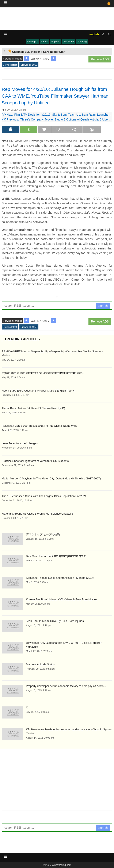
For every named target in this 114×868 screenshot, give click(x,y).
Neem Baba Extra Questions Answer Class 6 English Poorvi (38, 391)
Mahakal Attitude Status (40, 664)
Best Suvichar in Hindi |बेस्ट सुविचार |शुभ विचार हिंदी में (56, 556)
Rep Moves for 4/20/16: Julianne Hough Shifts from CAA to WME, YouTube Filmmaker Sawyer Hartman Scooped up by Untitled (55, 96)
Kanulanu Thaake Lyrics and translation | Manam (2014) (60, 578)
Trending (82, 42)
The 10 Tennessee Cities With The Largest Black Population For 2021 (44, 496)
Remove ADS (100, 59)
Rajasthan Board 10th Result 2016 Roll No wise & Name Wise (39, 426)
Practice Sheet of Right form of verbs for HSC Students (35, 461)
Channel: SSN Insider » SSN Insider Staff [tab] (37, 51)
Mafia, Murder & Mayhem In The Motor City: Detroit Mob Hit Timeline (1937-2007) (51, 478)
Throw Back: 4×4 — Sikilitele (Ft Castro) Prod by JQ (33, 408)
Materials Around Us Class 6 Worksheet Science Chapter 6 (38, 514)
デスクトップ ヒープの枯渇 (43, 534)
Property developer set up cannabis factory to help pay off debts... (66, 686)
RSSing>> (32, 42)
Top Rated (68, 42)
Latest (45, 42)
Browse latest (10, 65)
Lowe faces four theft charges (20, 443)
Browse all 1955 (29, 65)
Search (103, 306)
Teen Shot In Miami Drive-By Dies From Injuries (55, 621)
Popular (56, 42)
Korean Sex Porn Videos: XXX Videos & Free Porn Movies (62, 599)
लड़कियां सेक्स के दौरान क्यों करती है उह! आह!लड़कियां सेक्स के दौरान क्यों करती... (43, 373)
